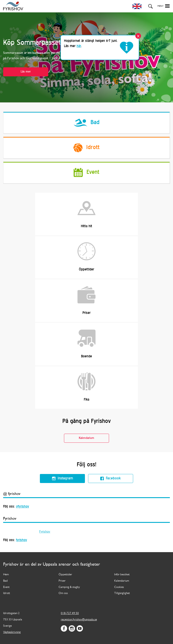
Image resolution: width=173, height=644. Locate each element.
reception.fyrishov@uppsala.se (79, 620)
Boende (86, 344)
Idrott (7, 593)
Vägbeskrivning (12, 632)
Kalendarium (86, 438)
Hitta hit (86, 213)
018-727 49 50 (70, 613)
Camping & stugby (69, 587)
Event (6, 587)
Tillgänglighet (122, 593)
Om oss (63, 593)
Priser (86, 300)
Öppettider (86, 257)
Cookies (119, 587)
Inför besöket (122, 575)
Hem (6, 575)
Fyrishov (45, 532)
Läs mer (26, 72)
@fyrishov (23, 507)
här (79, 46)
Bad (5, 581)
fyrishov (22, 540)
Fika (86, 387)
